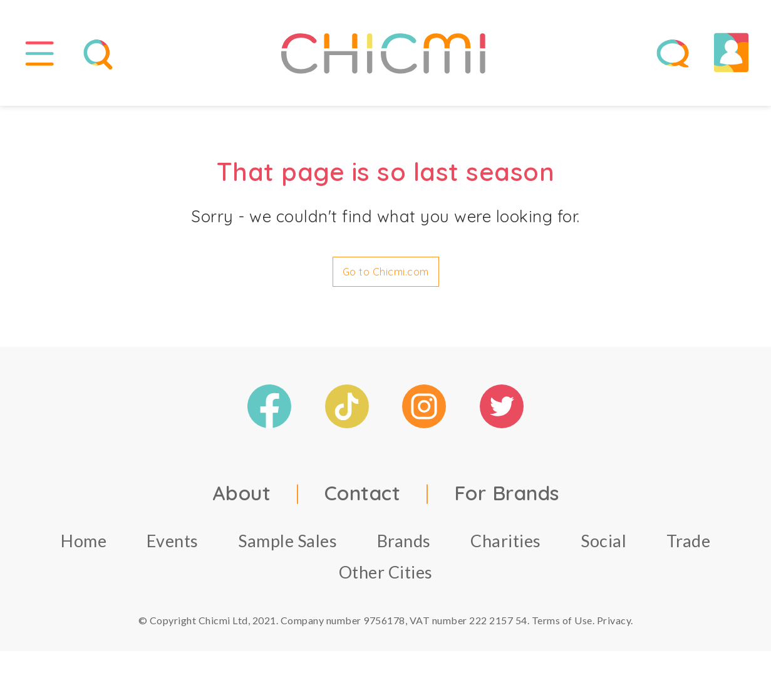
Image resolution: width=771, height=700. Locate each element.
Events (173, 546)
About (242, 498)
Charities (506, 546)
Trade (689, 546)
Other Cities (386, 577)
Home (84, 546)
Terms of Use (562, 625)
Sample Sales (287, 546)
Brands (404, 546)
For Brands (507, 498)
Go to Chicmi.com (386, 277)
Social (603, 546)
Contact (363, 498)
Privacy (614, 625)
